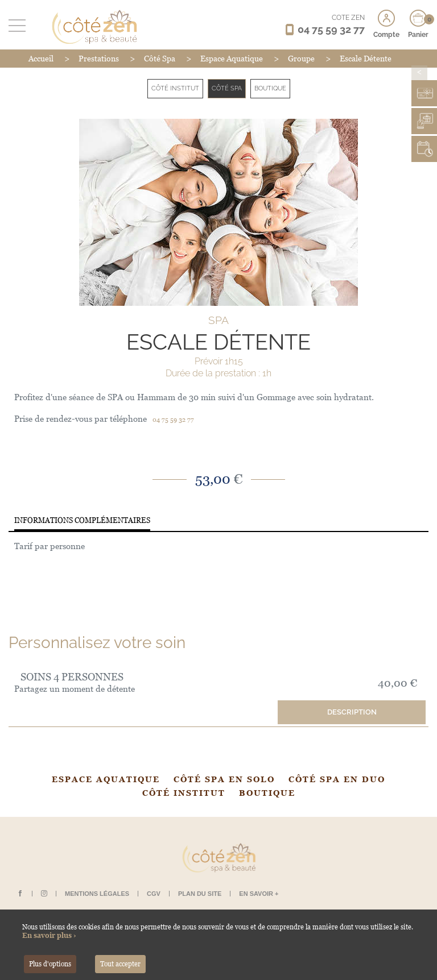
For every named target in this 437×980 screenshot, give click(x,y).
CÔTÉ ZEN (348, 18)
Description (352, 712)
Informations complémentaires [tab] (82, 520)
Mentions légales (97, 894)
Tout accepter (120, 964)
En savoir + (259, 894)
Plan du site (200, 894)
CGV (154, 894)
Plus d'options (50, 964)
